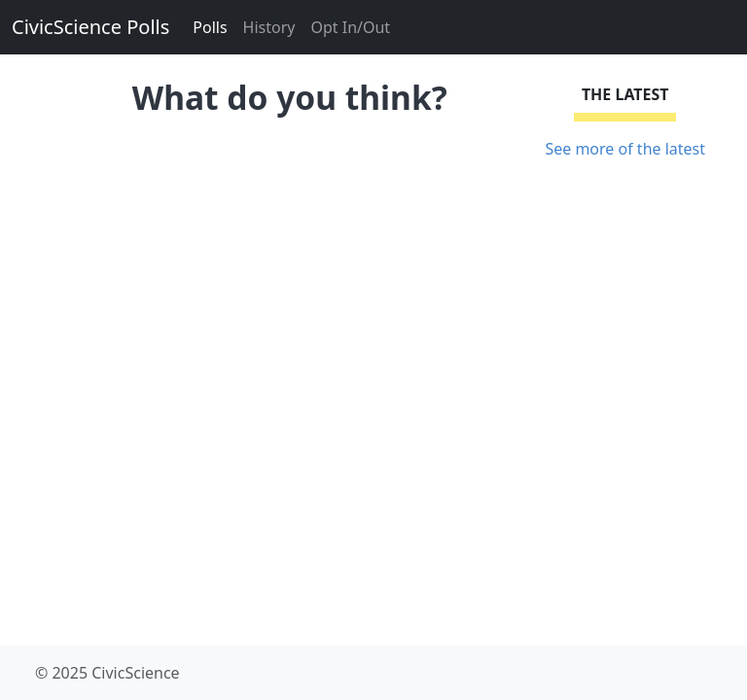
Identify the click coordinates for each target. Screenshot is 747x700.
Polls (210, 27)
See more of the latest (625, 149)
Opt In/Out (350, 27)
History (269, 27)
